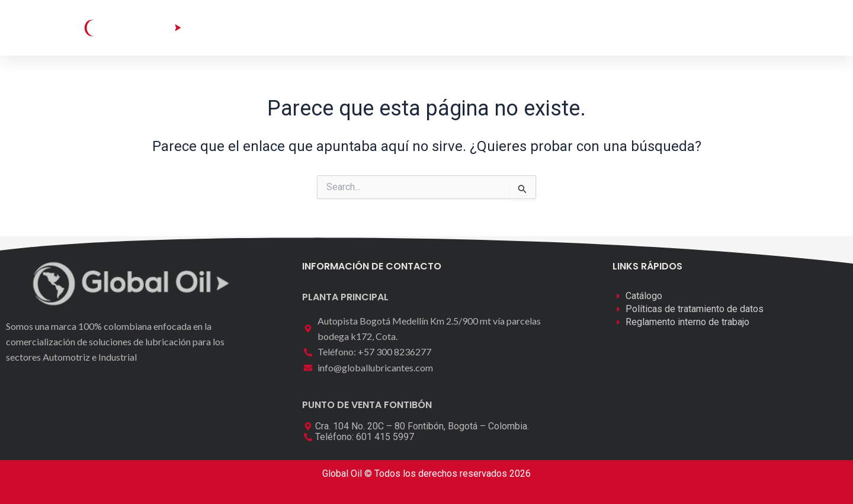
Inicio (259, 28)
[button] (721, 26)
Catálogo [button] (324, 28)
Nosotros (475, 28)
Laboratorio (404, 28)
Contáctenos (550, 28)
